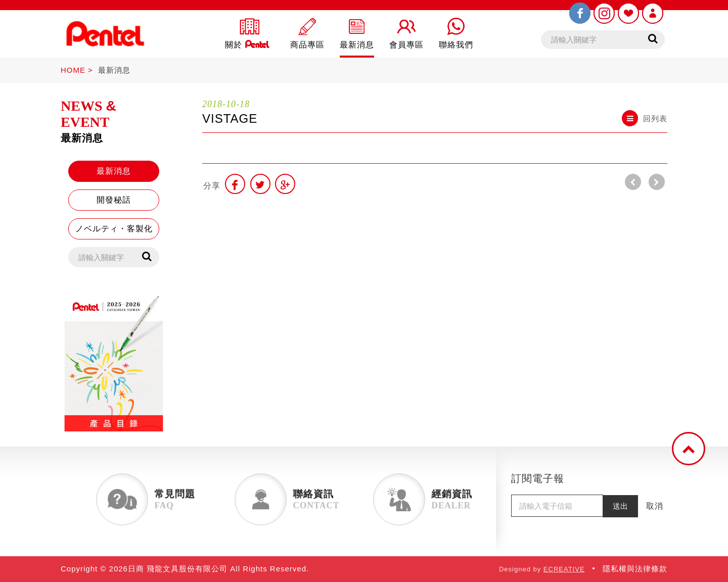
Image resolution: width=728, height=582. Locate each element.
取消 (655, 506)
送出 (620, 506)
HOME (73, 70)
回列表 (645, 118)
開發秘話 (114, 200)
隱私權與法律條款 (635, 569)
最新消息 (114, 70)
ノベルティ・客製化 (114, 229)
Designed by (542, 569)
